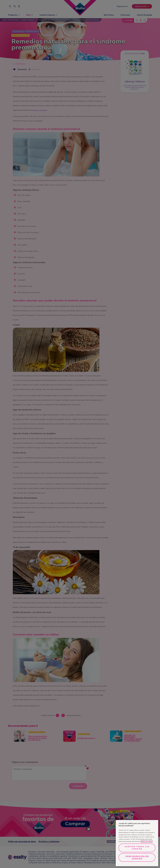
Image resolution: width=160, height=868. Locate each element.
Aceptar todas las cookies (137, 848)
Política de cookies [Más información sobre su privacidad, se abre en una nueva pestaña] (147, 841)
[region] (137, 843)
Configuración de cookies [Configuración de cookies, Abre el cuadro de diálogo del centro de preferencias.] (137, 857)
